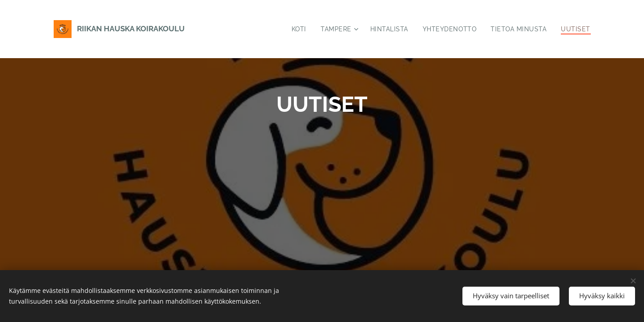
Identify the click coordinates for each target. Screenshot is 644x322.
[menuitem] (297, 29)
